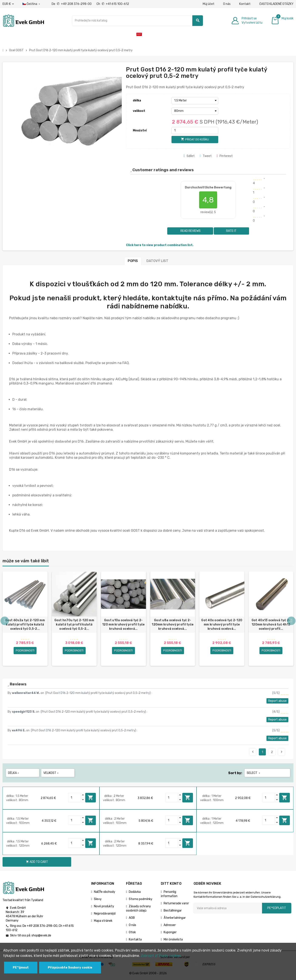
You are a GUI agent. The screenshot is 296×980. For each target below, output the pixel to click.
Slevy (98, 899)
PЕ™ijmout (21, 968)
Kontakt (245, 4)
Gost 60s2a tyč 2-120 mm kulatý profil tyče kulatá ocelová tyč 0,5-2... (25, 625)
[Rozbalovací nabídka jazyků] (32, 4)
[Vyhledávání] (137, 21)
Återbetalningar (175, 918)
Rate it (231, 231)
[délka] (195, 101)
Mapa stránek (103, 921)
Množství (140, 130)
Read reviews (190, 231)
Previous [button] (5, 621)
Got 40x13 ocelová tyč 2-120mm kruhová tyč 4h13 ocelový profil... (271, 625)
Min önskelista (173, 940)
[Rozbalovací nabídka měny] (8, 4)
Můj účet (209, 4)
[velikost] (195, 111)
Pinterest (225, 156)
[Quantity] (75, 798)
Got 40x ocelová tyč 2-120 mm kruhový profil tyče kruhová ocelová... (222, 625)
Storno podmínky (141, 899)
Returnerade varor (176, 904)
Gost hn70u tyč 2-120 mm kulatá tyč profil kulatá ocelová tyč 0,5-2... (74, 625)
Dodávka (135, 892)
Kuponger (170, 932)
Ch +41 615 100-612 (113, 4)
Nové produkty (104, 907)
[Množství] (195, 131)
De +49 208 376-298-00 (72, 4)
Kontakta (135, 940)
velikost (139, 111)
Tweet (206, 156)
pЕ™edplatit (277, 908)
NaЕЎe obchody (105, 892)
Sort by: (235, 773)
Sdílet (189, 156)
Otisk (132, 932)
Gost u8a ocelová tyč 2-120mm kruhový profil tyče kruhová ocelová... (173, 625)
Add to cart (91, 798)
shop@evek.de (41, 936)
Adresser (170, 925)
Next (282, 752)
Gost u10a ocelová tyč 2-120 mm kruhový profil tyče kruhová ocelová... (123, 625)
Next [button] (291, 621)
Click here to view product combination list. (160, 245)
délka (137, 100)
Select (254, 773)
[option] (25, 619)
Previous (253, 752)
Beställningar (173, 911)
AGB (132, 918)
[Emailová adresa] (228, 908)
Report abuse (277, 701)
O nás (227, 4)
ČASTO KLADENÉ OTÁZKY (276, 4)
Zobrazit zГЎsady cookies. (161, 956)
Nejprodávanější (105, 914)
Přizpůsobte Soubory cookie (70, 968)
